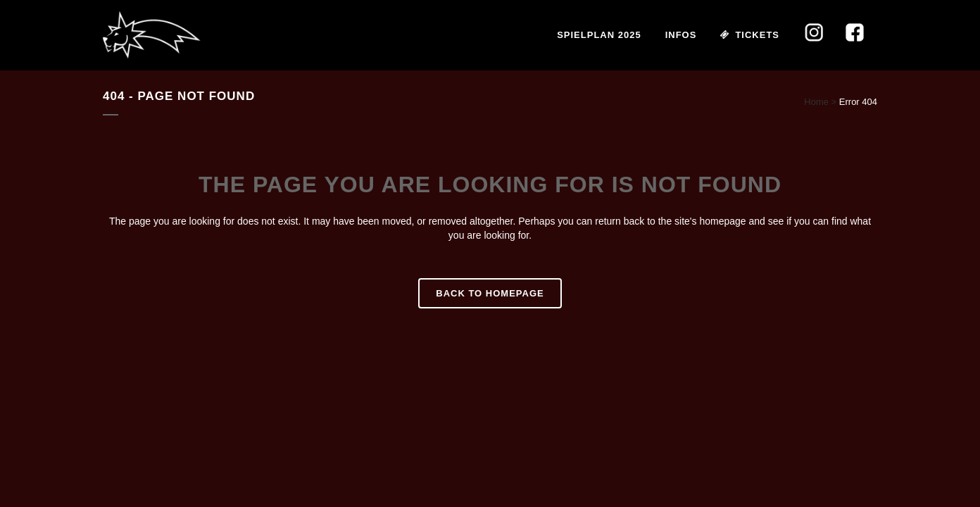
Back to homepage (490, 293)
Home (816, 102)
